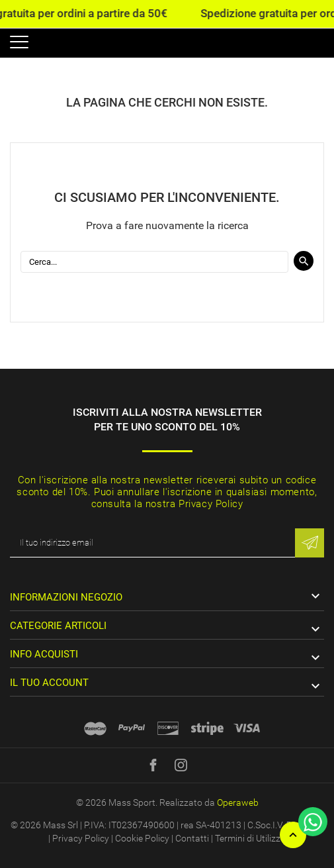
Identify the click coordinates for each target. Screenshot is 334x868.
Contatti (192, 838)
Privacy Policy (81, 838)
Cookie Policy (142, 838)
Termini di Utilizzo (250, 838)
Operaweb (238, 802)
